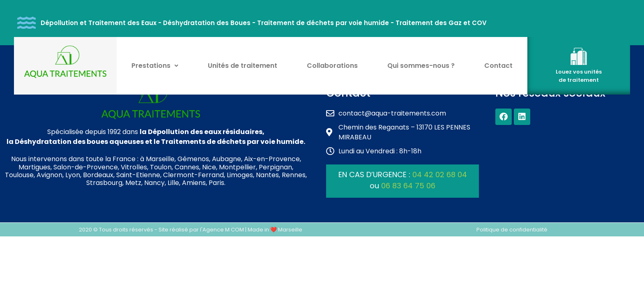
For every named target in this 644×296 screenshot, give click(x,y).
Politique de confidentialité (512, 230)
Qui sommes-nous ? (421, 66)
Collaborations (332, 66)
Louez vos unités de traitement (579, 76)
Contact (498, 66)
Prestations (155, 66)
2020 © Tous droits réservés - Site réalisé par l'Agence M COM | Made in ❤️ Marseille (191, 230)
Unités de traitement (243, 66)
